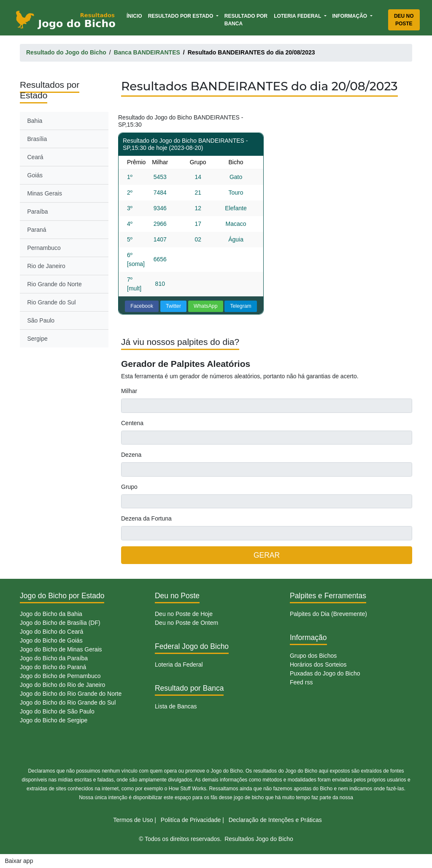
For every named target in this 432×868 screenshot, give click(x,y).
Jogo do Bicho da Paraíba (54, 658)
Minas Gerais (45, 193)
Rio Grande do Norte (55, 284)
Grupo (129, 487)
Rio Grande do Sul (52, 302)
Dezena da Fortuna (146, 518)
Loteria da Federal (179, 665)
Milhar (129, 391)
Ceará (35, 157)
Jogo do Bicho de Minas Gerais (61, 649)
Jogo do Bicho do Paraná (53, 667)
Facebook (142, 306)
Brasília (37, 139)
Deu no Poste (404, 20)
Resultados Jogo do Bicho (259, 839)
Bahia (35, 121)
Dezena (131, 455)
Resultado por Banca (246, 20)
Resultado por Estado (181, 16)
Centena (132, 423)
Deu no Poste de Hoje (184, 614)
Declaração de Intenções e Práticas (275, 820)
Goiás (35, 175)
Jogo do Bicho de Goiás (51, 640)
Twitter (173, 306)
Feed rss (301, 682)
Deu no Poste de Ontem (186, 623)
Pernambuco (44, 248)
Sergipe (38, 339)
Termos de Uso (133, 820)
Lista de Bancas (176, 706)
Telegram (240, 306)
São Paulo (41, 320)
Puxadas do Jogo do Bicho (325, 673)
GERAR (267, 555)
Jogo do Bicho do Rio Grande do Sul (68, 703)
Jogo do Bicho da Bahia (51, 614)
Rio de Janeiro (46, 266)
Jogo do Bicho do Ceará (51, 632)
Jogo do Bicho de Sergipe (54, 720)
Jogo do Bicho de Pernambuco (60, 676)
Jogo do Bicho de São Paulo (57, 711)
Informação (351, 16)
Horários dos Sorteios (318, 665)
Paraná (37, 230)
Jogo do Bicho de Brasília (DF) (60, 623)
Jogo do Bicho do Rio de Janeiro (62, 685)
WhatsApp (206, 306)
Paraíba (38, 212)
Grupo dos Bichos (313, 656)
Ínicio (136, 15)
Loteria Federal (298, 16)
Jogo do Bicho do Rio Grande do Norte (71, 694)
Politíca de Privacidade (191, 820)
